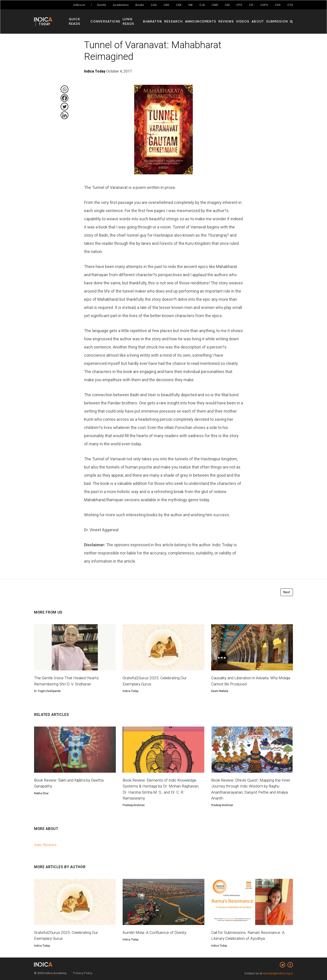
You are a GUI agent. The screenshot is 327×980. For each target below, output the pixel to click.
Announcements (207, 18)
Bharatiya (163, 18)
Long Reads (141, 18)
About (260, 18)
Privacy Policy (83, 973)
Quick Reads (88, 18)
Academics (121, 5)
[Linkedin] (64, 115)
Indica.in (79, 5)
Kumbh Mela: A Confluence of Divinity (155, 932)
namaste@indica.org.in (278, 973)
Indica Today (131, 691)
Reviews (231, 18)
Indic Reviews (45, 845)
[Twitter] (64, 107)
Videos (246, 18)
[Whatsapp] (64, 89)
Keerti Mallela (220, 691)
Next (287, 592)
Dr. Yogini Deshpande (47, 691)
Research (182, 18)
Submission (278, 18)
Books (140, 5)
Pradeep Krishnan (134, 805)
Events (102, 5)
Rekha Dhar (41, 793)
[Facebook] (64, 98)
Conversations (115, 18)
